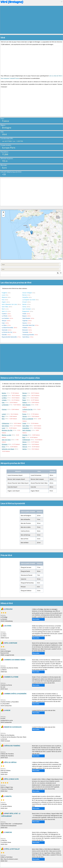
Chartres (25, 435)
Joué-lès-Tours (6, 440)
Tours (24, 398)
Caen (3, 403)
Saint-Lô (4, 312)
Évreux (24, 414)
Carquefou (25, 297)
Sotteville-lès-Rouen (8, 449)
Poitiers (25, 403)
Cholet (24, 423)
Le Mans (4, 398)
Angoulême (26, 428)
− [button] (3, 216)
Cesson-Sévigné (27, 293)
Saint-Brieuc (5, 426)
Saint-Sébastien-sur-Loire (9, 305)
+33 (4, 174)
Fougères (4, 293)
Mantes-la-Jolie (6, 435)
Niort (3, 417)
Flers (3, 300)
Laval (3, 295)
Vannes (25, 417)
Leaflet (60, 259)
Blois (3, 419)
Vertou (24, 307)
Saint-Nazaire (26, 405)
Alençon (25, 447)
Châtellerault (26, 440)
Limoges (4, 400)
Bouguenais (26, 312)
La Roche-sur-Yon (27, 410)
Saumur (25, 445)
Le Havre (4, 396)
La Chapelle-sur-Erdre (29, 300)
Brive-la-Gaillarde (28, 419)
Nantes (25, 305)
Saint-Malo (5, 307)
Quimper (4, 410)
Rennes (25, 295)
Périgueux (5, 445)
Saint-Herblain (27, 309)
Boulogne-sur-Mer (7, 430)
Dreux (4, 447)
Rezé (3, 309)
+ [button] (3, 212)
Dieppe (24, 442)
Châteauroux (5, 423)
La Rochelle (5, 405)
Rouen (24, 400)
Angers (4, 302)
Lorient (4, 414)
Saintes (25, 449)
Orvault (25, 302)
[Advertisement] (32, 20)
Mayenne (5, 297)
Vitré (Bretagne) (12, 2)
